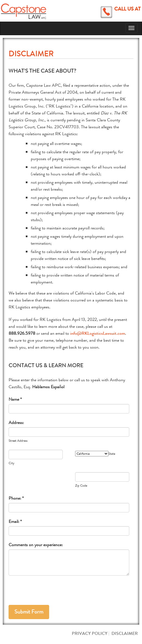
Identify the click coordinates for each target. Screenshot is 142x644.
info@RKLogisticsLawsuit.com (98, 333)
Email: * (15, 521)
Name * (15, 399)
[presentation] (51, 592)
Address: (16, 422)
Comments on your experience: (36, 545)
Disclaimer (125, 633)
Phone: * (16, 498)
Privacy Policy (90, 633)
